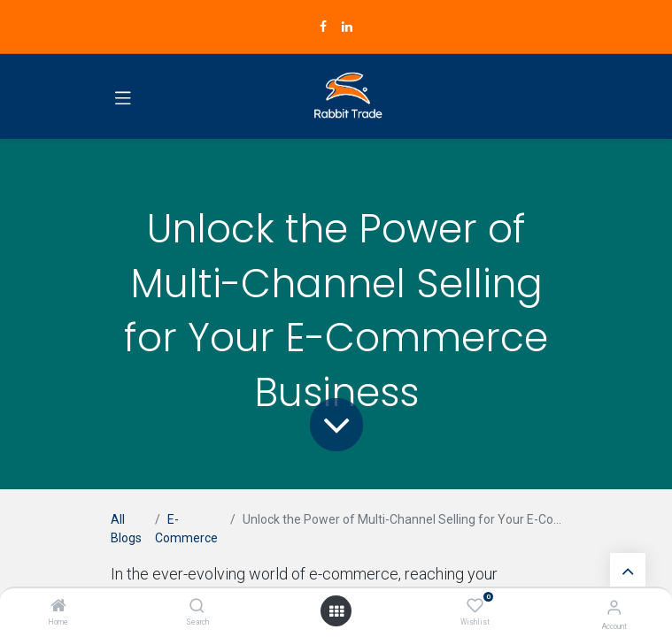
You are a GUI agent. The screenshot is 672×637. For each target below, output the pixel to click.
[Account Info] (614, 607)
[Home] (58, 607)
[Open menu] (336, 611)
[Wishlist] (475, 606)
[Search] (197, 607)
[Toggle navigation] (123, 96)
